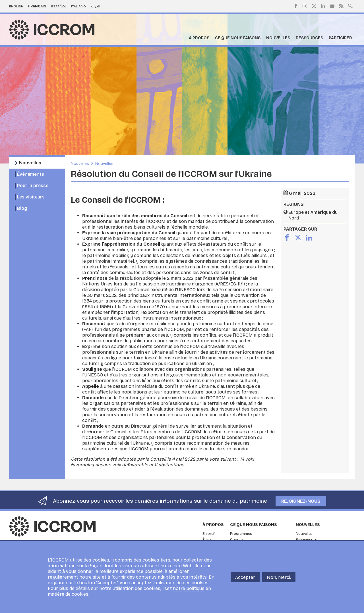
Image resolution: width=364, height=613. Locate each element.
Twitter (314, 6)
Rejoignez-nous (301, 501)
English (16, 6)
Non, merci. (279, 577)
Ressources (309, 38)
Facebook (296, 6)
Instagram (305, 6)
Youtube (332, 6)
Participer (340, 38)
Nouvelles (278, 38)
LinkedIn (323, 6)
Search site (350, 5)
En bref (209, 534)
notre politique (189, 588)
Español (59, 6)
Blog (22, 208)
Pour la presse (33, 186)
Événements (31, 174)
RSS (341, 6)
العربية (95, 6)
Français (37, 6)
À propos (199, 38)
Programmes (241, 534)
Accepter (245, 577)
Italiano (78, 6)
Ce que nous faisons (238, 38)
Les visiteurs (31, 197)
